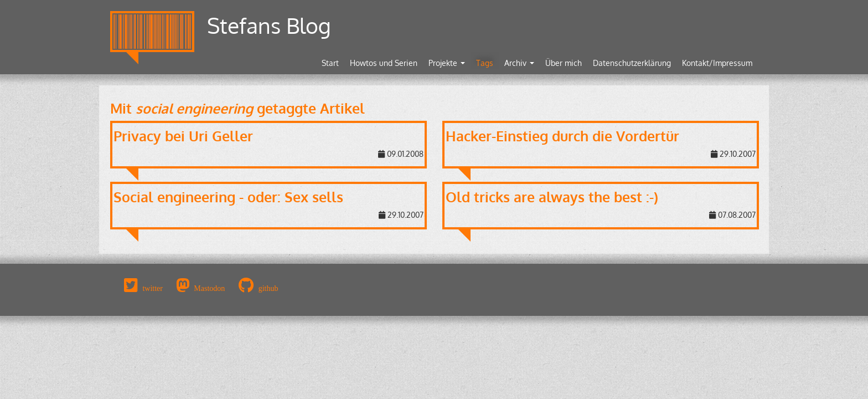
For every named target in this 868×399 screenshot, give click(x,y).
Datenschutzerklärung (632, 63)
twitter (153, 288)
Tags (485, 63)
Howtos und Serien (384, 63)
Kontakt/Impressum (717, 63)
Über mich (564, 63)
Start (330, 63)
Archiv (519, 63)
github (268, 288)
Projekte (447, 63)
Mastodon (209, 288)
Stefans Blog (269, 25)
